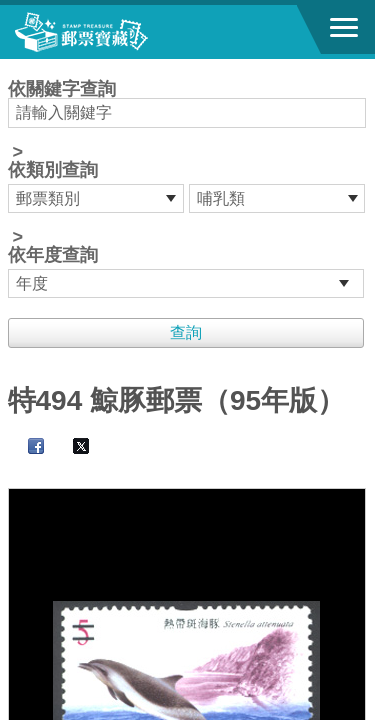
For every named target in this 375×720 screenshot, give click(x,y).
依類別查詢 (53, 170)
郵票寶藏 (125, 32)
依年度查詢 (53, 255)
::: (14, 67)
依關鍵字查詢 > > (188, 189)
